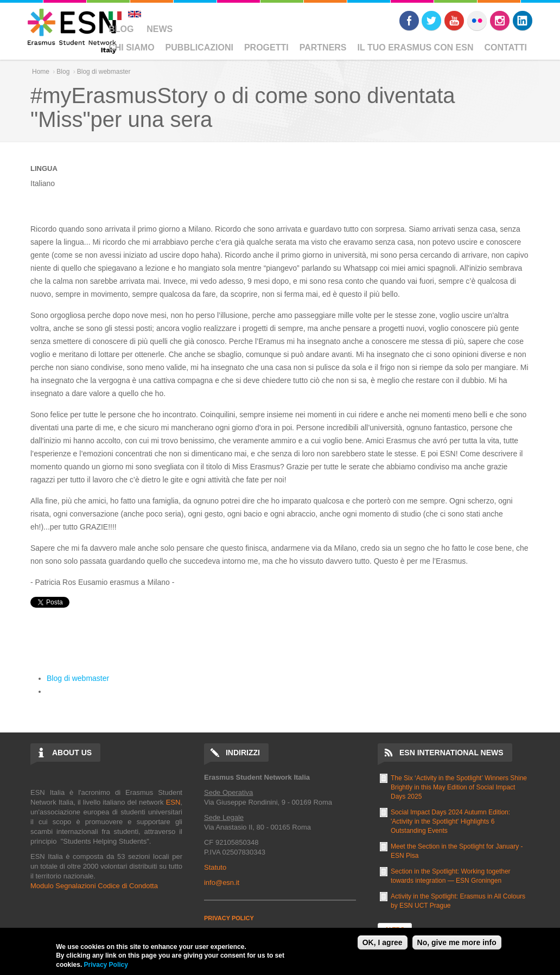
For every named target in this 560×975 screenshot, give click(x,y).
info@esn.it (222, 882)
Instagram (500, 21)
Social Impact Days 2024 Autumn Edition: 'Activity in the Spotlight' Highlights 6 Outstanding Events (450, 821)
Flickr (477, 21)
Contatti (506, 47)
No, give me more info (457, 942)
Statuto (215, 867)
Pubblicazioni (199, 47)
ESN (173, 802)
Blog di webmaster (104, 72)
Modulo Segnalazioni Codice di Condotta (94, 886)
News (160, 29)
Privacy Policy (106, 965)
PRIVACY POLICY (229, 918)
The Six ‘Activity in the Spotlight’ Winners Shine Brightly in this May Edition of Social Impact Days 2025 (459, 787)
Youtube (454, 21)
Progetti (266, 47)
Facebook (409, 21)
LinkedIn (523, 21)
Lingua (44, 168)
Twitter (431, 21)
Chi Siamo (131, 47)
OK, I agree (383, 942)
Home (41, 72)
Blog (121, 29)
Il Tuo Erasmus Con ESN (416, 47)
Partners (323, 47)
